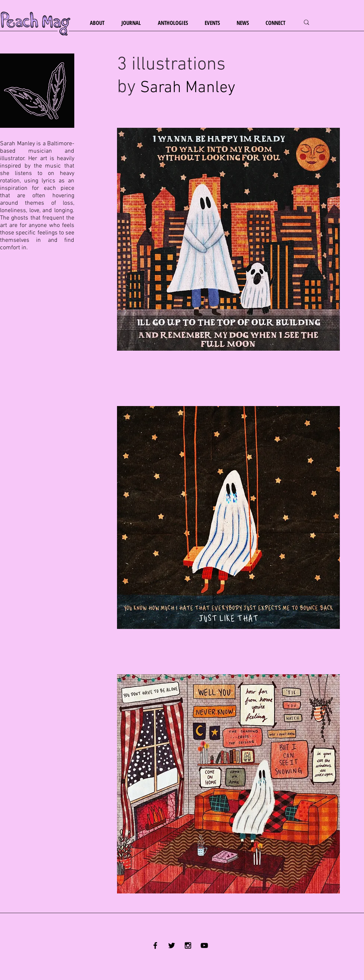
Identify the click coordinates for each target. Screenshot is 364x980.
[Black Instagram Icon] (188, 945)
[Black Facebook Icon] (155, 945)
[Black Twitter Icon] (172, 945)
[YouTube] (204, 945)
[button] (100, 23)
